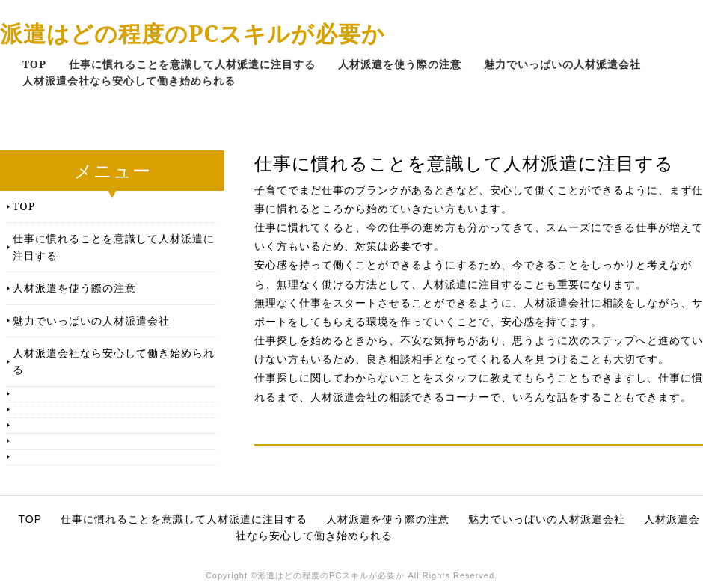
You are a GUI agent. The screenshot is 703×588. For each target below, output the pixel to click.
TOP (34, 64)
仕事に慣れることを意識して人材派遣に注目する (192, 64)
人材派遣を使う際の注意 (400, 64)
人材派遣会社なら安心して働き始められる (129, 80)
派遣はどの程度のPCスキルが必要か (193, 33)
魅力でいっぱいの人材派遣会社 (562, 64)
